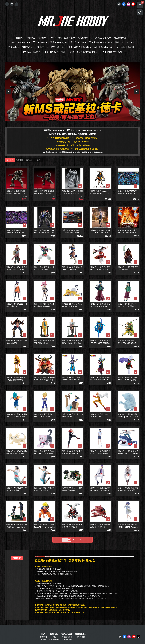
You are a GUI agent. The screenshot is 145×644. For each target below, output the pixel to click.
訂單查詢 (54, 637)
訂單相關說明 (54, 640)
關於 (43, 634)
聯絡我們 (43, 637)
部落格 (43, 640)
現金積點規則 (81, 634)
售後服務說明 (67, 640)
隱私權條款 (81, 637)
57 (81, 540)
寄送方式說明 (67, 637)
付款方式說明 (67, 634)
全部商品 (54, 634)
